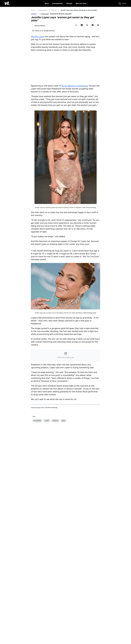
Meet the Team (81, 3)
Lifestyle (69, 3)
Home (33, 10)
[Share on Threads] (98, 25)
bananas (55, 421)
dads (63, 421)
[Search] (122, 3)
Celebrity (54, 10)
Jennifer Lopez (38, 36)
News (47, 3)
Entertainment (57, 3)
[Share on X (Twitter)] (87, 25)
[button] (65, 355)
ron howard (37, 421)
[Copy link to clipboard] (76, 25)
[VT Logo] (7, 3)
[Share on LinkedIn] (82, 25)
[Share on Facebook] (93, 25)
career (47, 421)
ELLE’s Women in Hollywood (75, 86)
